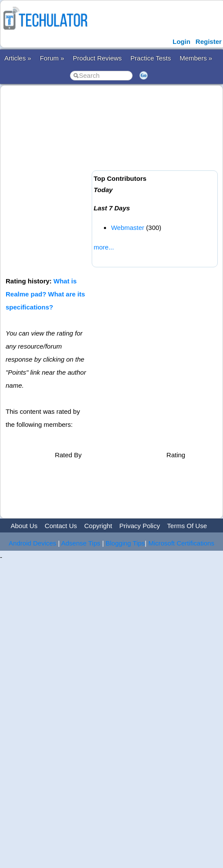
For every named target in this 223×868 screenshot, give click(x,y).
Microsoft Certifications (181, 543)
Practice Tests (151, 58)
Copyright (98, 526)
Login (181, 42)
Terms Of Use (187, 526)
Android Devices (32, 543)
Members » (196, 58)
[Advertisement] (82, 180)
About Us (24, 526)
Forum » (52, 58)
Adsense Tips (81, 543)
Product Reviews (98, 58)
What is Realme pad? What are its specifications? (45, 294)
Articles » (18, 58)
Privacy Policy (140, 526)
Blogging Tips (125, 543)
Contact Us (61, 526)
